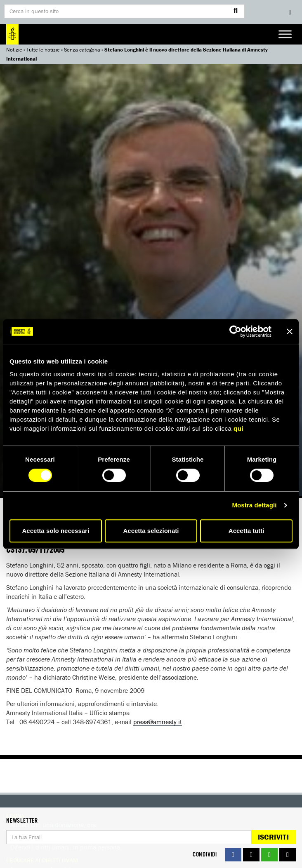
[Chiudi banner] (290, 331)
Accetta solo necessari (56, 531)
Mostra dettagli (254, 505)
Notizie (14, 50)
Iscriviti (273, 837)
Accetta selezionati (151, 531)
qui (238, 428)
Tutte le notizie (43, 50)
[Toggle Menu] (285, 34)
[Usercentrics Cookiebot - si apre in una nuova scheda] (235, 331)
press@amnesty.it (158, 722)
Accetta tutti (247, 531)
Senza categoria (82, 50)
